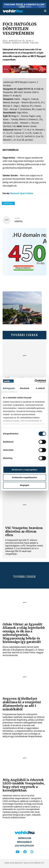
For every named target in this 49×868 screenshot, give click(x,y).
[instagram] (32, 852)
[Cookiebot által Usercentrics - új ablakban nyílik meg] (35, 381)
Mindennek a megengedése (24, 470)
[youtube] (18, 852)
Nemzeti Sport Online (22, 193)
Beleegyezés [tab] (9, 388)
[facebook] (25, 852)
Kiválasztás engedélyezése (25, 477)
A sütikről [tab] (40, 388)
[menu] (45, 11)
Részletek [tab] (25, 388)
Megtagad (24, 485)
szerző (17, 218)
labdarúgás (8, 203)
